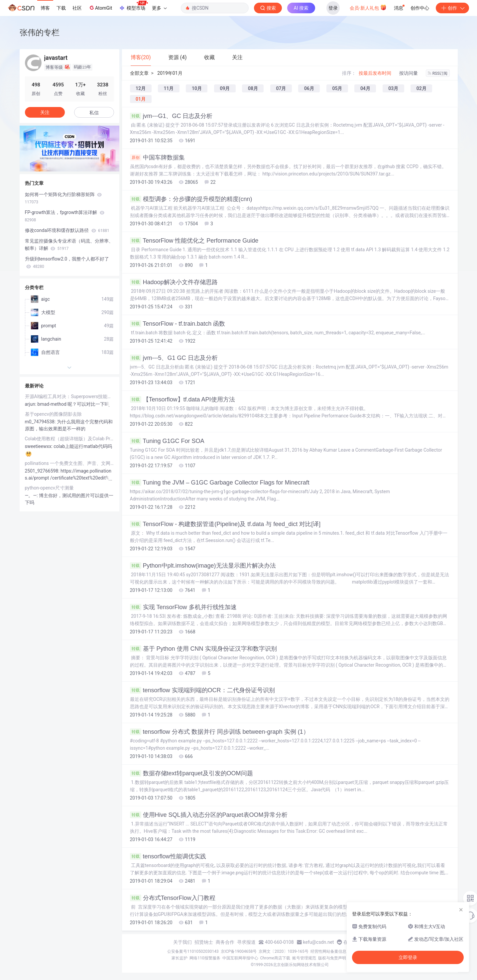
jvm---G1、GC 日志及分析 (171, 116)
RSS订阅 (438, 73)
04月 (365, 88)
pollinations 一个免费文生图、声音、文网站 (69, 463)
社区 (77, 8)
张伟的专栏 (40, 32)
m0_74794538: (41, 422)
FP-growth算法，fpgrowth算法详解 (65, 216)
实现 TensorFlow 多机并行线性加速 (183, 607)
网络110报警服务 (205, 958)
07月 (281, 88)
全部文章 (139, 73)
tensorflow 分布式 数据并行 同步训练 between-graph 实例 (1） (220, 732)
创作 (452, 8)
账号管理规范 (304, 958)
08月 (253, 88)
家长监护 (179, 958)
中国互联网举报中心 (240, 958)
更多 (159, 8)
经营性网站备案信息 (328, 951)
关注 (45, 112)
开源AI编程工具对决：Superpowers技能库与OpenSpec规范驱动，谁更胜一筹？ (69, 396)
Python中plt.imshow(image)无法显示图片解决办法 (203, 566)
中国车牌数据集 (157, 158)
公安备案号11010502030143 (193, 951)
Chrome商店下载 (275, 958)
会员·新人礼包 (368, 7)
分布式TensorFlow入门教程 (173, 898)
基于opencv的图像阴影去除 (53, 414)
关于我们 (182, 942)
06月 (309, 88)
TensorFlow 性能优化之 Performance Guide (194, 241)
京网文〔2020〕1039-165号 (284, 951)
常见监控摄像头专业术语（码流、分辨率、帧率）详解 (69, 245)
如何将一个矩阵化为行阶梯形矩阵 (63, 198)
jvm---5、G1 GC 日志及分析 (174, 358)
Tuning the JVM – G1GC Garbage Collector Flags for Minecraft (220, 483)
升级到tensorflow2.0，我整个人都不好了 (67, 263)
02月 (421, 88)
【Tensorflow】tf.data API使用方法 (182, 399)
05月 (337, 88)
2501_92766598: (43, 471)
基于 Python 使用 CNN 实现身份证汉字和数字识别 (203, 649)
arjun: (31, 404)
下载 (61, 8)
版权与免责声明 (332, 958)
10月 (197, 88)
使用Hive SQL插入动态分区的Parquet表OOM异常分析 (209, 815)
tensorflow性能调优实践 (168, 856)
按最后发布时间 (375, 73)
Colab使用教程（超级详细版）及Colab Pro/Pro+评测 (69, 439)
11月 (169, 88)
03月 (393, 88)
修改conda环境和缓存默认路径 (67, 230)
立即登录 (408, 957)
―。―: (32, 495)
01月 (141, 99)
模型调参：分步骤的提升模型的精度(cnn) (191, 199)
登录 (333, 8)
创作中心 (420, 8)
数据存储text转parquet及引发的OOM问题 (191, 773)
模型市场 (133, 6)
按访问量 (409, 73)
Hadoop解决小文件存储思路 (174, 282)
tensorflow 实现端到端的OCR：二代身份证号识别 (202, 690)
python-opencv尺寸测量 (49, 488)
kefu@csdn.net (319, 942)
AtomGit (100, 8)
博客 (45, 8)
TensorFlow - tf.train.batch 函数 (178, 324)
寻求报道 (246, 942)
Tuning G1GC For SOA (167, 441)
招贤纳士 (204, 942)
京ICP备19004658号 (239, 951)
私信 (94, 113)
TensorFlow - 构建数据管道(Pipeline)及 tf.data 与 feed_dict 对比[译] (225, 524)
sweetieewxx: (39, 446)
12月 (141, 88)
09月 (225, 88)
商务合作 (225, 942)
